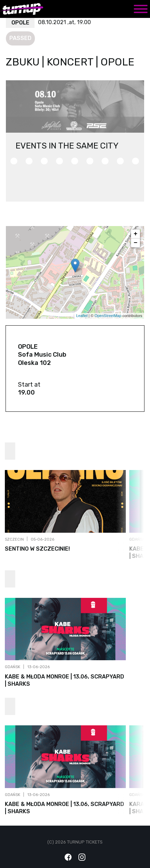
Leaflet (82, 316)
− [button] (136, 243)
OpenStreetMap (108, 316)
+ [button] (136, 234)
